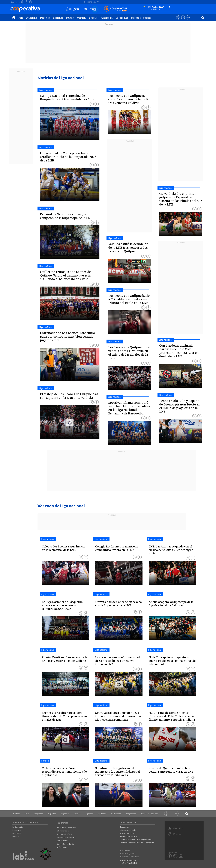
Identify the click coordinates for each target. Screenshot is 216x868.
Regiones (58, 18)
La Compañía (18, 827)
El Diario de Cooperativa (67, 827)
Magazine (31, 18)
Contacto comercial (128, 830)
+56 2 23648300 (129, 863)
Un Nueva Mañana (64, 834)
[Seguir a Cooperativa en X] (27, 2)
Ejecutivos (17, 830)
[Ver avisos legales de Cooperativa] (178, 20)
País (21, 18)
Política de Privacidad (129, 836)
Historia (16, 836)
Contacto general (127, 833)
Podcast (93, 18)
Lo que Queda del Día (66, 844)
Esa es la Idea (62, 841)
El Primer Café (63, 831)
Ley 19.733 (17, 833)
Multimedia (107, 18)
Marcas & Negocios (141, 18)
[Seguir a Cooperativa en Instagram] (30, 2)
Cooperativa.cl (127, 850)
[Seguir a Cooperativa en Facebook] (23, 2)
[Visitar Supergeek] (188, 20)
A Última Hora (63, 847)
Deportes (45, 18)
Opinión (81, 18)
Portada (17, 814)
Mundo (70, 18)
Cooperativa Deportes (66, 837)
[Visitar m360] (183, 20)
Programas (122, 18)
